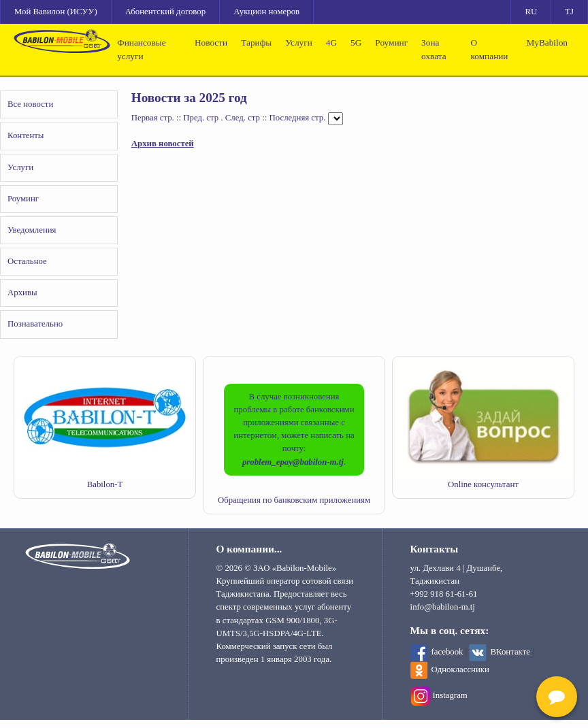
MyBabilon (547, 43)
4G (331, 43)
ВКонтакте (510, 652)
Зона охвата (434, 49)
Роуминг (391, 43)
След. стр (243, 118)
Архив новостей (163, 144)
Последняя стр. (298, 118)
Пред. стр (201, 118)
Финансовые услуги (141, 49)
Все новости (30, 104)
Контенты (26, 135)
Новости (211, 43)
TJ (569, 12)
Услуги (299, 43)
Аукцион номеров (266, 12)
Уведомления (32, 230)
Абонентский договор (165, 12)
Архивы (22, 293)
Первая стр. (153, 118)
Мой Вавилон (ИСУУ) (56, 12)
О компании (490, 49)
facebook (447, 652)
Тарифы (256, 43)
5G (356, 43)
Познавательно (35, 324)
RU (531, 12)
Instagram (450, 695)
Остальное (27, 261)
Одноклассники (460, 669)
